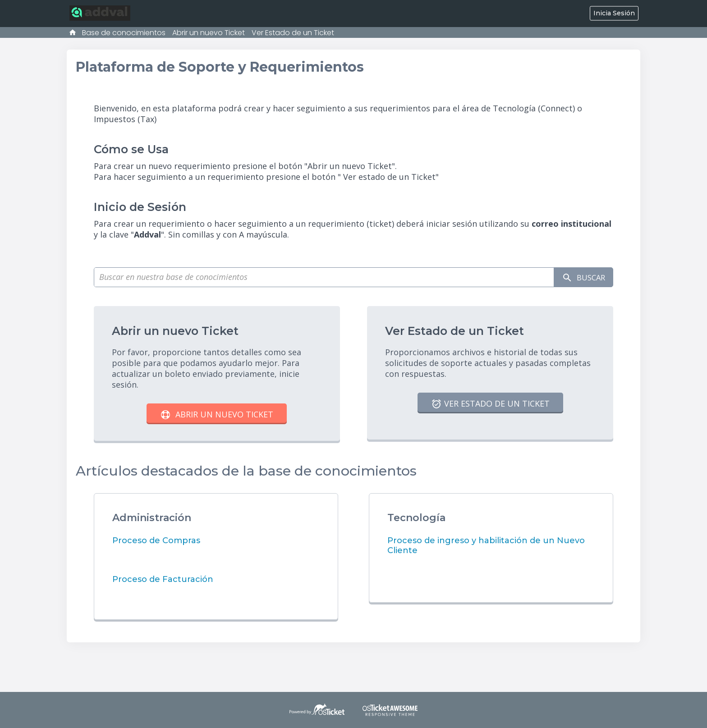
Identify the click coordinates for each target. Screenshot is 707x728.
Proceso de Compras (156, 540)
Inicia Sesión (614, 13)
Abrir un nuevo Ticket (209, 33)
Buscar (581, 277)
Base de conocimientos (124, 33)
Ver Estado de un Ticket (293, 33)
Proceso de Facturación (163, 579)
